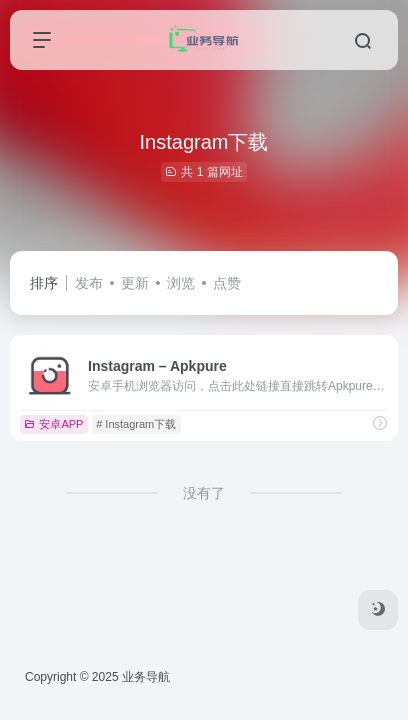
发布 (89, 283)
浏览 (181, 283)
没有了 (204, 493)
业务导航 (146, 677)
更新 (135, 283)
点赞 (227, 283)
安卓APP (53, 424)
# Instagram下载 (136, 424)
